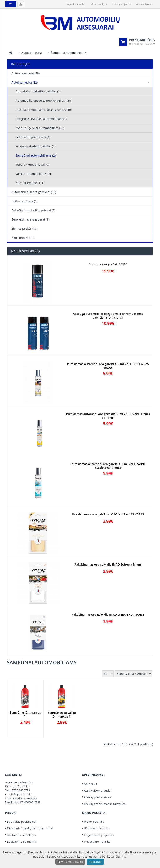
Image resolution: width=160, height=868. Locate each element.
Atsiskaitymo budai (98, 790)
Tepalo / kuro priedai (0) (32, 165)
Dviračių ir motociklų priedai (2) (33, 210)
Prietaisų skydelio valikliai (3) (36, 146)
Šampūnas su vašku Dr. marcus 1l (62, 715)
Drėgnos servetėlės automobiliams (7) (42, 119)
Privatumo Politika (97, 842)
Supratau (95, 862)
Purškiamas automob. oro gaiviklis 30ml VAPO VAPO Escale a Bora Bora (108, 466)
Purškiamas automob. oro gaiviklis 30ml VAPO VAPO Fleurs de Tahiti (108, 416)
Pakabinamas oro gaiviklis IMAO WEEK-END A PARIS (108, 615)
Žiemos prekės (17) (24, 229)
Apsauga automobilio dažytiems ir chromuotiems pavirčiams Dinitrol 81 (108, 316)
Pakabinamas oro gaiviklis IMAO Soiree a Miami (108, 565)
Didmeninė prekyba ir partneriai (30, 828)
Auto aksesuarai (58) (26, 73)
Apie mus (91, 784)
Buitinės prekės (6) (24, 201)
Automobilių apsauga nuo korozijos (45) (43, 100)
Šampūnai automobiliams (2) (36, 155)
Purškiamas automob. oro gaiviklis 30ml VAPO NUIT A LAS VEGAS (108, 366)
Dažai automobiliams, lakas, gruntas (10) (44, 110)
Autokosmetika (32, 53)
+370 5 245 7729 (20, 790)
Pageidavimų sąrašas (99, 835)
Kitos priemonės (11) (30, 183)
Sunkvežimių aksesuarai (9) (30, 219)
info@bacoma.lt (21, 794)
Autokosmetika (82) (25, 82)
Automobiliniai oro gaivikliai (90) (34, 192)
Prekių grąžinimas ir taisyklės (105, 804)
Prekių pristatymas (97, 797)
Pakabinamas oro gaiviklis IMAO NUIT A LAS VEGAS (108, 514)
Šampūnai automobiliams (69, 53)
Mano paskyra (94, 822)
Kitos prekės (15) (23, 238)
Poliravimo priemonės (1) (33, 137)
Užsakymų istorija (97, 828)
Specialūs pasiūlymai (22, 822)
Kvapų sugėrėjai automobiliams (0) (40, 128)
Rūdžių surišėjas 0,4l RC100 (108, 264)
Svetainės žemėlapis (21, 835)
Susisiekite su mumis (22, 842)
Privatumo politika (70, 862)
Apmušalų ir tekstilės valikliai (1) (38, 91)
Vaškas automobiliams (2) (33, 174)
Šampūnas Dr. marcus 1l (25, 714)
